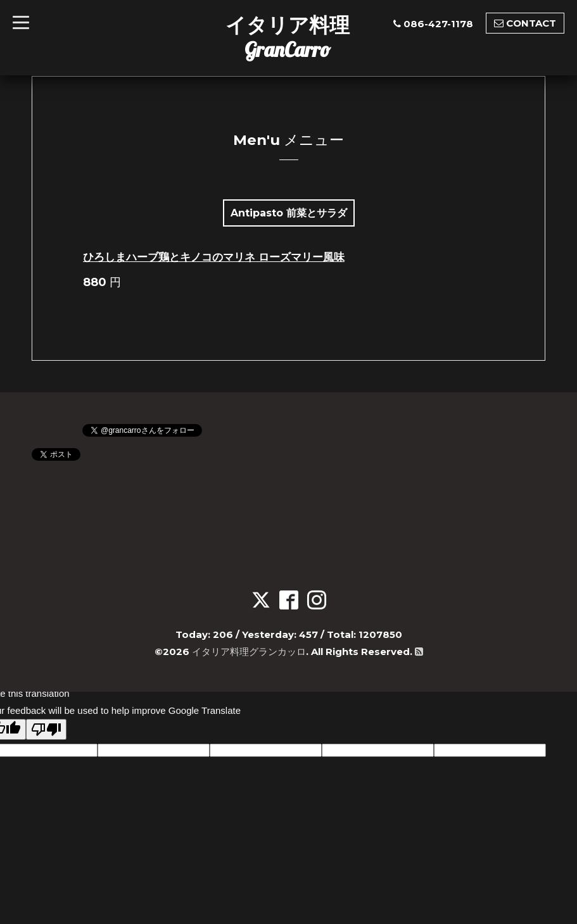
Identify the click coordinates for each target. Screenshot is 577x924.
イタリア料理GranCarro (288, 37)
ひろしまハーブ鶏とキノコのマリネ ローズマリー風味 (214, 257)
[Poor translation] (46, 729)
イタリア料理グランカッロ (249, 652)
